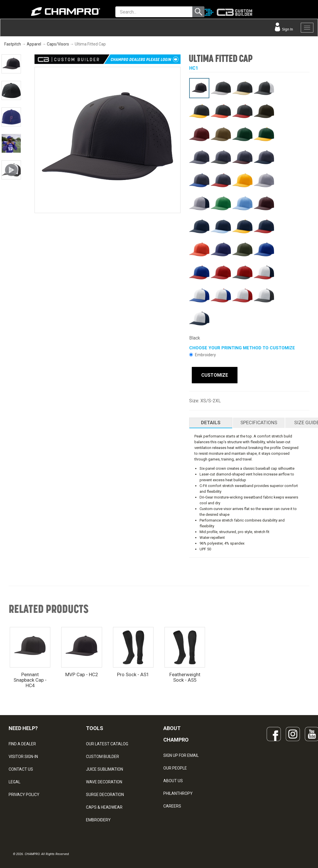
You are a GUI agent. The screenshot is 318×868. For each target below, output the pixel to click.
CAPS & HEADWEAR (104, 806)
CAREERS (172, 805)
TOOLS (95, 727)
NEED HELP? (23, 727)
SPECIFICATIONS (259, 421)
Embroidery (203, 355)
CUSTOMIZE (212, 375)
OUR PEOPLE (175, 767)
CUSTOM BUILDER (103, 755)
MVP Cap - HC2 (82, 673)
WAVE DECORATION (104, 781)
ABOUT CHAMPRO (176, 733)
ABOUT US (173, 780)
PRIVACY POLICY (24, 793)
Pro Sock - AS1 (133, 673)
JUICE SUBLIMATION (105, 768)
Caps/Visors (58, 44)
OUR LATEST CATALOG (107, 743)
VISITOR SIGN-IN (23, 755)
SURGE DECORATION (105, 793)
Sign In (287, 29)
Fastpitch (13, 44)
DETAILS (211, 421)
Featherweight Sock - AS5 (185, 676)
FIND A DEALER (22, 743)
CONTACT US (21, 768)
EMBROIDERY (98, 819)
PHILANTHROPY (178, 792)
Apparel (34, 44)
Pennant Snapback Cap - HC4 (30, 679)
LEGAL (15, 781)
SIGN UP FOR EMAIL (181, 754)
